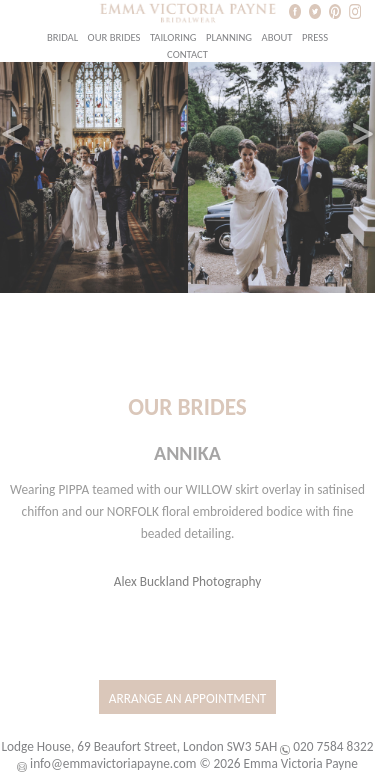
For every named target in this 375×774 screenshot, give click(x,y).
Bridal (62, 37)
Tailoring (173, 37)
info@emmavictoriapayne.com (113, 763)
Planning (229, 37)
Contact (187, 54)
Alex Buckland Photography (188, 581)
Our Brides (114, 37)
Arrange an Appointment (188, 698)
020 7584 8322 (333, 746)
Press (315, 37)
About (276, 37)
